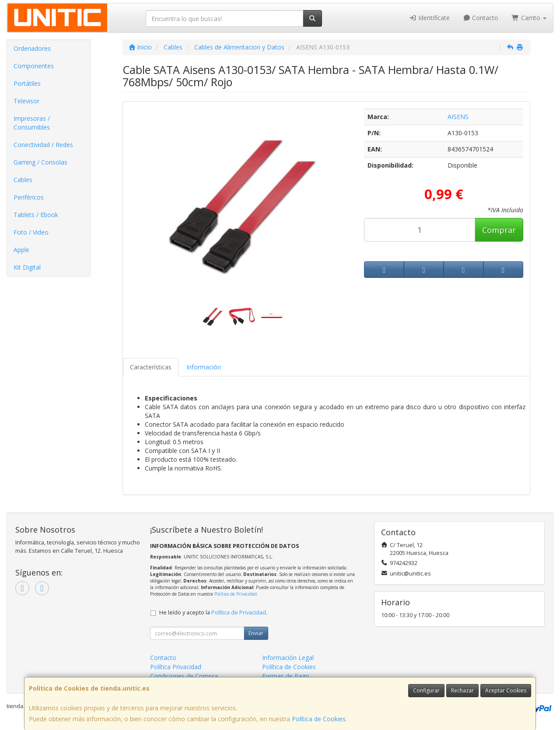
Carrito (529, 18)
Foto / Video (31, 232)
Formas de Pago (286, 676)
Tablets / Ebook (36, 215)
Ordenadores (32, 48)
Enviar (256, 633)
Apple (21, 250)
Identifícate (429, 18)
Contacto (481, 18)
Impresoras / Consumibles (32, 123)
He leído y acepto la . (213, 612)
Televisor (26, 101)
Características (151, 367)
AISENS (458, 117)
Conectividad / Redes (43, 145)
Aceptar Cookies (506, 690)
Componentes (34, 66)
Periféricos (29, 197)
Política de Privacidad (236, 594)
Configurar (426, 690)
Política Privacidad (176, 667)
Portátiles (27, 83)
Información (204, 367)
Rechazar (462, 690)
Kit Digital (27, 267)
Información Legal (288, 658)
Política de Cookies (319, 719)
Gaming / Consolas (40, 162)
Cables (23, 180)
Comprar (499, 230)
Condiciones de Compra (184, 676)
